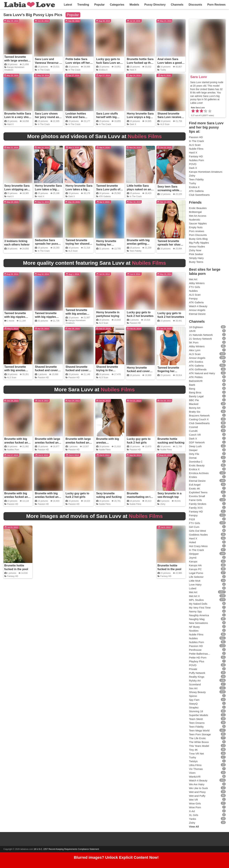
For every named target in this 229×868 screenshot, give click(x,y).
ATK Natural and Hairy (202, 373)
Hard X (133, 70)
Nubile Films (105, 450)
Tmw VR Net (196, 754)
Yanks (193, 819)
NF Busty (194, 627)
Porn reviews (197, 231)
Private (193, 669)
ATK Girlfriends (198, 369)
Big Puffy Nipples (199, 243)
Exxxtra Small (197, 496)
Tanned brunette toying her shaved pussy (77, 244)
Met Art (193, 279)
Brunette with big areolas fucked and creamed (17, 443)
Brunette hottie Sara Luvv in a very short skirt (18, 117)
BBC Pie (194, 400)
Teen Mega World (199, 730)
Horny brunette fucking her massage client (106, 245)
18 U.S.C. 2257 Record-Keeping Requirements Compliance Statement (66, 849)
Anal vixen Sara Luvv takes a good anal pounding (170, 63)
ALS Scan (165, 124)
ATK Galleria (105, 196)
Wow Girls (195, 803)
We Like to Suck (199, 788)
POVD (193, 164)
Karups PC (195, 569)
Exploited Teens (198, 492)
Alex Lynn (195, 350)
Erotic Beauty (197, 465)
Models (134, 5)
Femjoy (193, 299)
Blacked (194, 404)
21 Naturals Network (201, 335)
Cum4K (193, 431)
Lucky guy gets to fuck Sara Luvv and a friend (109, 63)
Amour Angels (197, 310)
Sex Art (193, 688)
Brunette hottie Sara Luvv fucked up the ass (140, 63)
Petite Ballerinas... (200, 654)
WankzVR (195, 777)
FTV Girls (195, 287)
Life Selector (196, 577)
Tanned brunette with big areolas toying (76, 314)
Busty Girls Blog (198, 239)
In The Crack (44, 70)
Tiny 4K (193, 750)
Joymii (193, 558)
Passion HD (135, 323)
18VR (192, 331)
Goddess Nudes (199, 535)
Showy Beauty (197, 692)
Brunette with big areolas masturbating (108, 443)
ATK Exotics (196, 362)
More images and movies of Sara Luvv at (94, 516)
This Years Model (199, 746)
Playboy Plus (197, 661)
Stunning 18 (196, 711)
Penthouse (195, 650)
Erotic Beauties (198, 208)
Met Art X (194, 596)
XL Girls (194, 815)
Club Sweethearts (199, 195)
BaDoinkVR (196, 381)
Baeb (192, 385)
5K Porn (194, 343)
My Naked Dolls (198, 604)
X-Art (192, 811)
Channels (177, 5)
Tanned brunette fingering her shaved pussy (168, 371)
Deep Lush (195, 446)
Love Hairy (195, 585)
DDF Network (197, 442)
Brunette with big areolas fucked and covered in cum (17, 497)
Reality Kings (197, 677)
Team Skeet (196, 719)
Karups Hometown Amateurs (206, 172)
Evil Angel (195, 485)
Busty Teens (196, 262)
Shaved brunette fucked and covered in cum (48, 370)
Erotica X (103, 70)
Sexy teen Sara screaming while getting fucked (168, 190)
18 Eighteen (196, 327)
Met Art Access (198, 216)
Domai (193, 458)
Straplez (194, 707)
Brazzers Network (199, 415)
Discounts (195, 5)
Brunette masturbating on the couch (140, 497)
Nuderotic (195, 220)
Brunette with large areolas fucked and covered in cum (47, 443)
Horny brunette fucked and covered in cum (140, 371)
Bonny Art (195, 408)
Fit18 (192, 519)
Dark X (133, 124)
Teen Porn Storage (200, 734)
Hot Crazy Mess (198, 546)
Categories (117, 5)
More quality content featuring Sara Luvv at (94, 263)
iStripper (194, 554)
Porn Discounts (198, 235)
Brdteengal (195, 212)
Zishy (163, 504)
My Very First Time (200, 608)
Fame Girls (195, 500)
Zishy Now (195, 250)
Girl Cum (194, 527)
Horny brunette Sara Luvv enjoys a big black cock (140, 117)
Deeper (193, 450)
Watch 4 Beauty (198, 306)
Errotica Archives (199, 473)
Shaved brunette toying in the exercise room (107, 370)
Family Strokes (198, 504)
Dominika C (196, 462)
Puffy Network (197, 673)
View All (194, 827)
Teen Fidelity (136, 251)
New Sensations (199, 623)
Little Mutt (195, 581)
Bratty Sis (195, 412)
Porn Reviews (217, 5)
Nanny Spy (195, 611)
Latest (68, 5)
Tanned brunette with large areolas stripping (16, 61)
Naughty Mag (197, 619)
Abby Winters (197, 283)
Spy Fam (194, 700)
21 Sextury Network (201, 339)
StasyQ (193, 704)
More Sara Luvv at (94, 389)
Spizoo (193, 696)
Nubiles (193, 291)
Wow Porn (195, 807)
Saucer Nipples (198, 223)
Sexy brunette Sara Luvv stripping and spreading (17, 189)
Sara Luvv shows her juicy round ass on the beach (48, 117)
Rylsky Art (195, 681)
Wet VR (194, 800)
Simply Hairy (196, 258)
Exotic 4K (195, 488)
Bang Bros (195, 392)
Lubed (193, 588)
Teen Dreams (197, 723)
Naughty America (199, 615)
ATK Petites (196, 377)
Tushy (163, 70)
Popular (100, 5)
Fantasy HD (13, 576)
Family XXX (196, 508)
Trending (83, 5)
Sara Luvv (199, 77)
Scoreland (195, 684)
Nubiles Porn (13, 450)
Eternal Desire (197, 314)
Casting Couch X (199, 419)
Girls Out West (198, 531)
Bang (192, 389)
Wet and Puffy (197, 796)
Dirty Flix (194, 454)
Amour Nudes (197, 246)
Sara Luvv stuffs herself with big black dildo (107, 117)
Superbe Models (199, 715)
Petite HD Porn (198, 658)
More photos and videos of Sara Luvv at (94, 136)
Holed (192, 542)
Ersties (193, 477)
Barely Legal (196, 396)
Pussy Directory (155, 5)
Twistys (193, 761)
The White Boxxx (199, 742)
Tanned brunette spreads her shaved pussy (170, 245)
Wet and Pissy (197, 792)
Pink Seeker (196, 254)
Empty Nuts (196, 227)
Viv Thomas (196, 769)
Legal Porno (196, 573)
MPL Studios (196, 600)
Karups (193, 561)
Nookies (194, 631)
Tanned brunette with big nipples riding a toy (15, 317)
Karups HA (195, 565)
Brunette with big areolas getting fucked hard (138, 244)
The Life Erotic (198, 738)
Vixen (192, 773)
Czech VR (195, 435)
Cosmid (194, 427)
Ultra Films (195, 765)
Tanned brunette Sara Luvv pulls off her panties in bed (109, 189)
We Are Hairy (197, 784)
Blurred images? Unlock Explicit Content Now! (116, 857)
